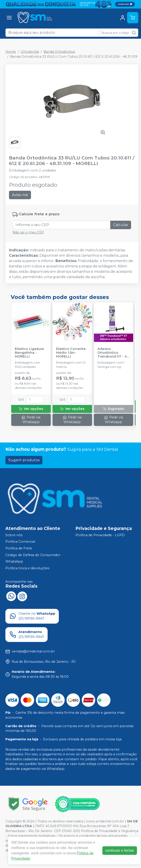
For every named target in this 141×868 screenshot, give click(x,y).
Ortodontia (30, 52)
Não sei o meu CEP (28, 232)
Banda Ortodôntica (59, 52)
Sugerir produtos (24, 460)
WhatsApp (14, 561)
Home (11, 52)
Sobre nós (14, 535)
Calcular (121, 225)
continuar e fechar (120, 850)
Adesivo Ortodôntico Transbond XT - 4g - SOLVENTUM (113, 353)
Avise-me (20, 195)
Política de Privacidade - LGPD (100, 535)
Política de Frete (19, 548)
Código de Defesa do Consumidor (33, 555)
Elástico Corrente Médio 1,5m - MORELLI (71, 353)
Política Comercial (20, 542)
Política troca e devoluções (27, 568)
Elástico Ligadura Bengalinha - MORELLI (29, 353)
